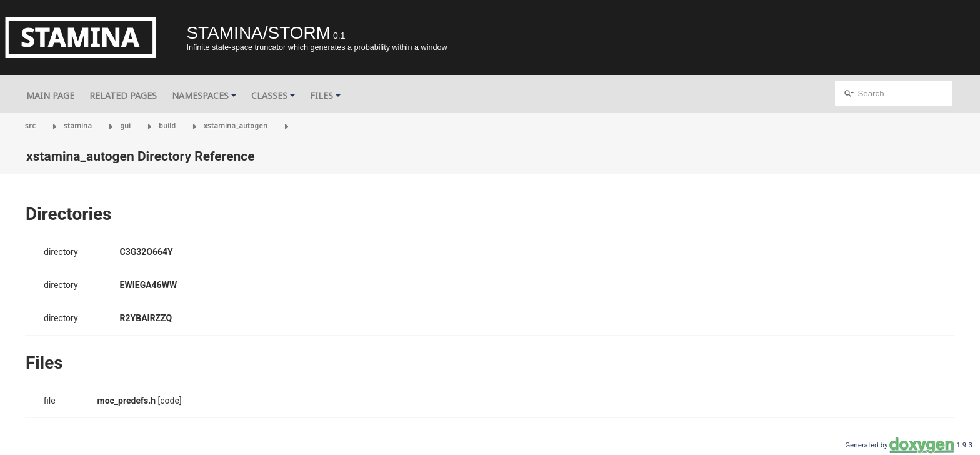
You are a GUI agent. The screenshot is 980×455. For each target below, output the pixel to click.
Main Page (50, 95)
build (167, 125)
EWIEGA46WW (149, 285)
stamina (78, 125)
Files (325, 95)
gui (125, 125)
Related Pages (123, 95)
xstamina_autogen (236, 125)
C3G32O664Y (147, 252)
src (30, 125)
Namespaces (204, 95)
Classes (273, 95)
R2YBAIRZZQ (146, 318)
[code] (170, 401)
